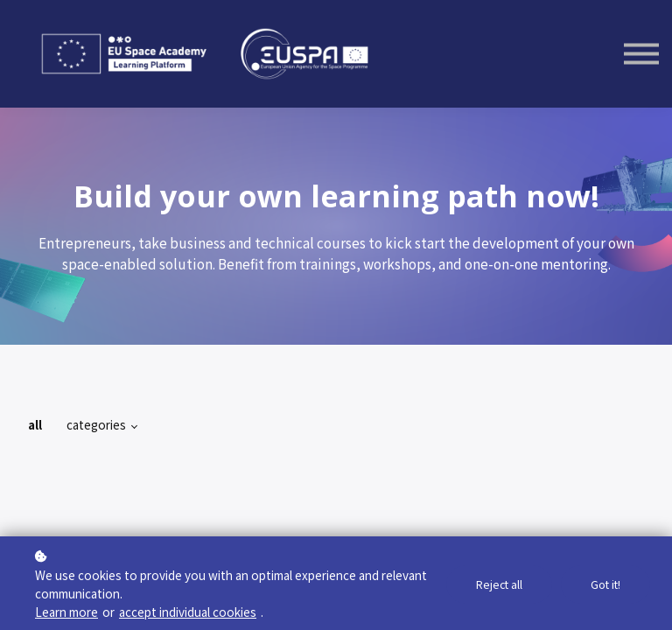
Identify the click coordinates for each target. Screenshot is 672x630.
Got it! (605, 585)
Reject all (497, 585)
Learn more (66, 612)
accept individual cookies (188, 612)
